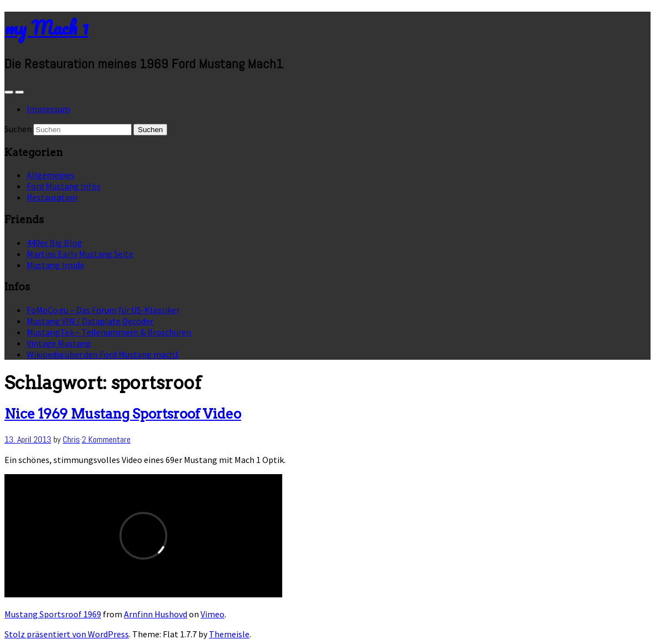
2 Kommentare (106, 439)
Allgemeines (51, 175)
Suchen (18, 129)
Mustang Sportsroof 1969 (53, 614)
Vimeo (212, 614)
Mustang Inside (56, 265)
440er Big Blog (54, 243)
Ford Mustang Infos (64, 186)
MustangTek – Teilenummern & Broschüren (109, 332)
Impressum (48, 109)
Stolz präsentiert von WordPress (67, 634)
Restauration (52, 197)
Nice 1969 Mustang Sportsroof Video (123, 414)
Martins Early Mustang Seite (80, 254)
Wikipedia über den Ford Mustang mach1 (103, 354)
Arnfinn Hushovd (156, 614)
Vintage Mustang (59, 343)
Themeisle (229, 634)
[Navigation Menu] (19, 92)
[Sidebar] (9, 92)
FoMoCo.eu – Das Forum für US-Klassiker (103, 310)
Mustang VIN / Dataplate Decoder (90, 321)
